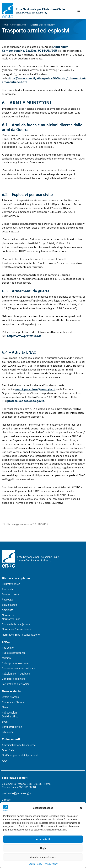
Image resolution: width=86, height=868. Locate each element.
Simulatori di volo (12, 727)
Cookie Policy (35, 864)
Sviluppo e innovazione (15, 663)
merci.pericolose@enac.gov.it (35, 389)
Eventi (6, 722)
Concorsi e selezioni (13, 679)
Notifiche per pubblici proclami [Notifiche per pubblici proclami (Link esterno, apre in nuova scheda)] (20, 755)
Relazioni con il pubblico (16, 674)
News (5, 707)
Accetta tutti (43, 839)
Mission (6, 658)
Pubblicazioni (10, 713)
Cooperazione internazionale (18, 668)
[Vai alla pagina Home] (5, 25)
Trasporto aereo (11, 594)
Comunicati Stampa (13, 702)
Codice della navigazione (16, 624)
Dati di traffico (10, 716)
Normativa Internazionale (17, 629)
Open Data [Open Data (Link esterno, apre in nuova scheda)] (8, 750)
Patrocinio (8, 648)
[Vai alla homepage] (33, 11)
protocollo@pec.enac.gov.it (26, 401)
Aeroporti (7, 589)
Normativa (8, 615)
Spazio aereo (9, 605)
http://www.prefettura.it (24, 336)
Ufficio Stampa (10, 697)
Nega (43, 848)
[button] (81, 808)
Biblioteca (8, 732)
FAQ (4, 761)
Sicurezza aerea (11, 584)
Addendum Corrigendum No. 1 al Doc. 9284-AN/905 (35, 49)
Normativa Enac (11, 619)
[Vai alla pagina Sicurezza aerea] (18, 25)
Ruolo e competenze (14, 653)
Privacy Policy (51, 864)
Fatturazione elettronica (16, 684)
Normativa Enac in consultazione (21, 635)
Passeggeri (8, 600)
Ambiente (8, 610)
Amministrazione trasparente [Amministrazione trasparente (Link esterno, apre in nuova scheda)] (19, 745)
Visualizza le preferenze (43, 857)
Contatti (7, 800)
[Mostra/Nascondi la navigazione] (79, 11)
